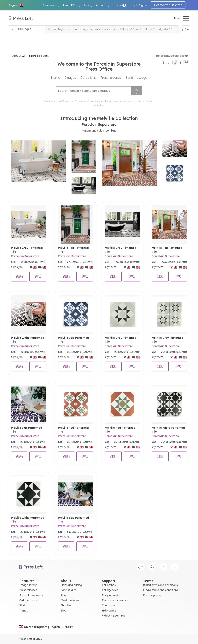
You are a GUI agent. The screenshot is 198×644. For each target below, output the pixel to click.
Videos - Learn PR (113, 616)
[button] (16, 5)
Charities (66, 605)
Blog (64, 611)
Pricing (88, 5)
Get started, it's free (168, 5)
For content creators (115, 600)
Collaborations (28, 600)
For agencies (110, 590)
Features (51, 5)
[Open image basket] (185, 29)
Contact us (109, 605)
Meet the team (70, 600)
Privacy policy (152, 595)
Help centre (109, 611)
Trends (23, 611)
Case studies (69, 590)
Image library (28, 585)
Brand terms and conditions (160, 585)
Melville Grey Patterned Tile (27, 250)
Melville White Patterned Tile (28, 340)
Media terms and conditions (160, 590)
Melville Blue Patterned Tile (74, 340)
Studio (23, 605)
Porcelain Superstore (25, 256)
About (102, 5)
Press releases (28, 590)
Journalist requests (31, 595)
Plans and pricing (71, 585)
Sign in (140, 5)
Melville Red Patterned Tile (73, 250)
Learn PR (71, 5)
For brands (109, 585)
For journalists (111, 595)
